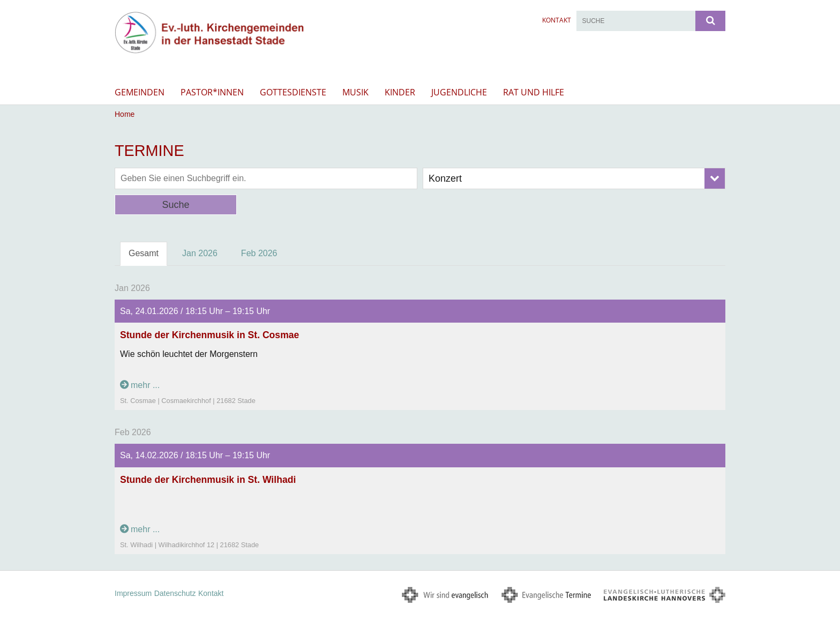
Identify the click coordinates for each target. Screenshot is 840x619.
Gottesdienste (293, 92)
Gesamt (144, 253)
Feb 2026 (259, 253)
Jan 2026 (200, 253)
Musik (355, 92)
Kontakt (557, 20)
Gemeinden (140, 92)
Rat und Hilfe (534, 92)
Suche (175, 205)
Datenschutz (175, 593)
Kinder (400, 92)
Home (125, 114)
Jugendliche (459, 92)
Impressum (133, 593)
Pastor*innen (212, 92)
